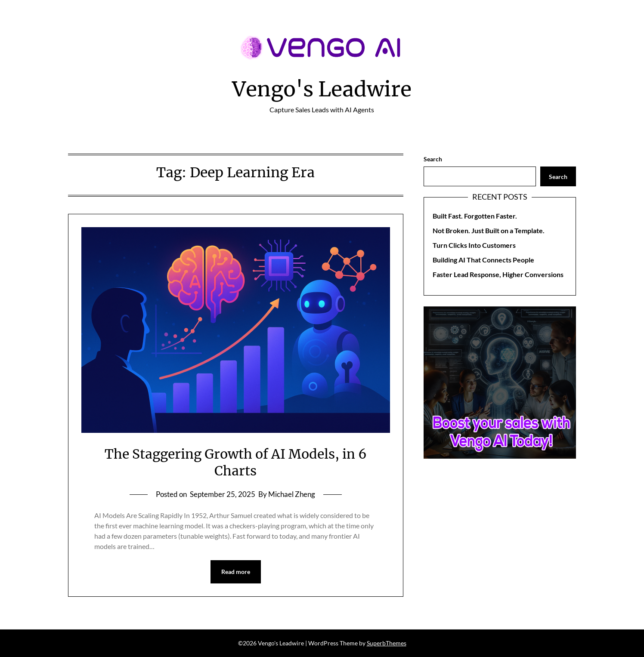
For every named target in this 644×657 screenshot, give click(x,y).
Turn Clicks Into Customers (474, 245)
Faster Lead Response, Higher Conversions (498, 274)
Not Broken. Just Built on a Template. (489, 230)
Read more (236, 572)
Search (433, 159)
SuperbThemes (387, 643)
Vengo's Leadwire (322, 89)
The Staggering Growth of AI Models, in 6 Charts (236, 462)
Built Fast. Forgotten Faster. (475, 216)
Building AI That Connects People (483, 260)
